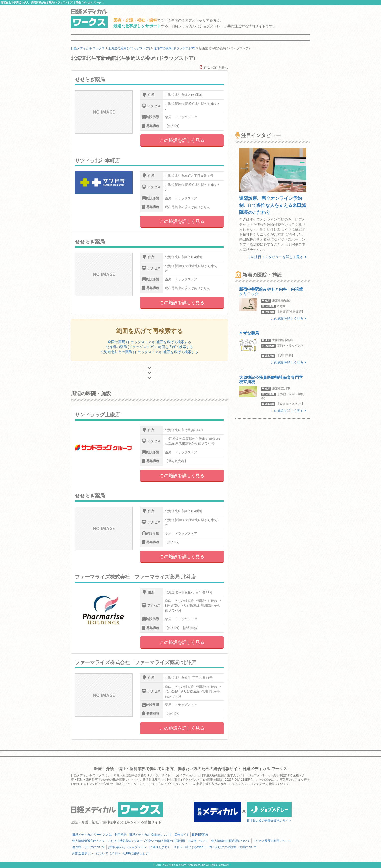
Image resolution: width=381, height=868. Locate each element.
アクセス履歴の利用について (272, 841)
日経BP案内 (200, 835)
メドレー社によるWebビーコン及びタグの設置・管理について (215, 847)
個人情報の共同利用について (231, 841)
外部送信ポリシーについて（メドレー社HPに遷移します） (112, 853)
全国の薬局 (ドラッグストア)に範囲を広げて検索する (149, 342)
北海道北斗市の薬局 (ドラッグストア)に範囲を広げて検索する (149, 352)
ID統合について (198, 841)
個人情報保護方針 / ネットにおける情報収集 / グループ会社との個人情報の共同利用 (128, 841)
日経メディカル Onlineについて (150, 835)
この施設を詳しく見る (182, 140)
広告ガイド (182, 835)
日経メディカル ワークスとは (92, 835)
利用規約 (121, 835)
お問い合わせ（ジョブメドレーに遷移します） (139, 847)
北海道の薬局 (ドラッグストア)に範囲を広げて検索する (149, 347)
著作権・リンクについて (89, 847)
